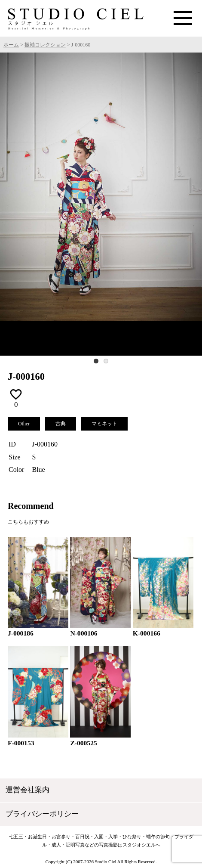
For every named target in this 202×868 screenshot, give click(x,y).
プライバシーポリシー (42, 814)
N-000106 (84, 633)
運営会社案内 (28, 790)
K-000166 (147, 633)
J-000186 (21, 633)
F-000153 (21, 743)
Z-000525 (83, 743)
